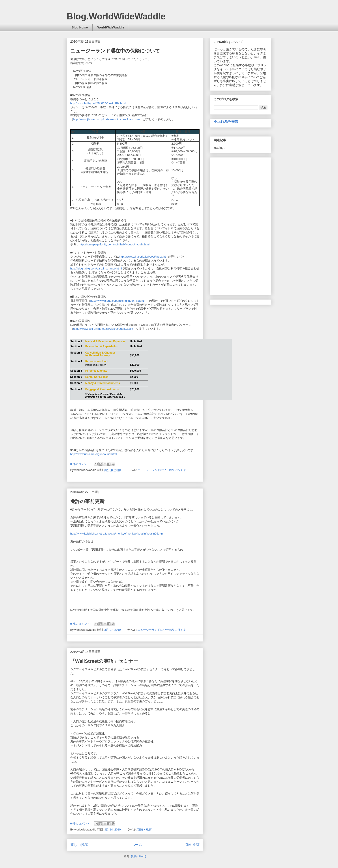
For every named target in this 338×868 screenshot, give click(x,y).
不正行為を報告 (226, 121)
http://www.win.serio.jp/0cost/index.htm (144, 257)
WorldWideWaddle (111, 27)
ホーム (137, 845)
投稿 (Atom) (139, 856)
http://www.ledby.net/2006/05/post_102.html (98, 103)
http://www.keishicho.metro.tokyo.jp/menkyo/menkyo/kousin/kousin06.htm (117, 534)
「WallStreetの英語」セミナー (104, 661)
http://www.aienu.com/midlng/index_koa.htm (118, 301)
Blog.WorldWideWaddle (116, 16)
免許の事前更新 (87, 501)
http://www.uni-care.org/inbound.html (94, 454)
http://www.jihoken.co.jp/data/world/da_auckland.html (107, 119)
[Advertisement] (241, 225)
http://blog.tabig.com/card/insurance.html (96, 268)
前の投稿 (192, 845)
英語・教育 (145, 829)
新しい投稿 (79, 845)
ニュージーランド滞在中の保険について (115, 51)
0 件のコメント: (81, 464)
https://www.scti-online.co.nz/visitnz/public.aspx (103, 329)
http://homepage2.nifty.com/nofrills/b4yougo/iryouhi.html (114, 244)
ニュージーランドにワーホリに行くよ (162, 470)
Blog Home (80, 27)
